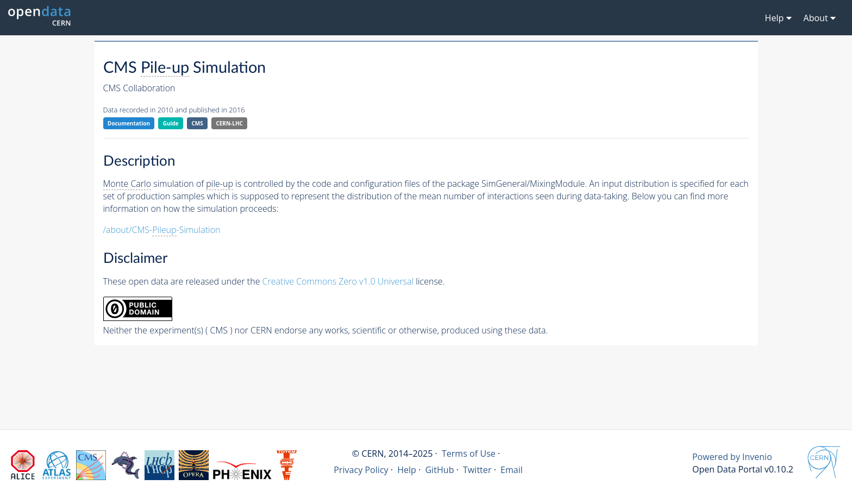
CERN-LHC (229, 123)
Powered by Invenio (732, 457)
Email (512, 470)
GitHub (439, 470)
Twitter (477, 470)
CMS (197, 123)
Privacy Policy (361, 470)
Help (407, 470)
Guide (171, 123)
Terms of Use (469, 453)
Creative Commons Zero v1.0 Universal (338, 281)
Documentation (129, 123)
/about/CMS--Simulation (162, 230)
